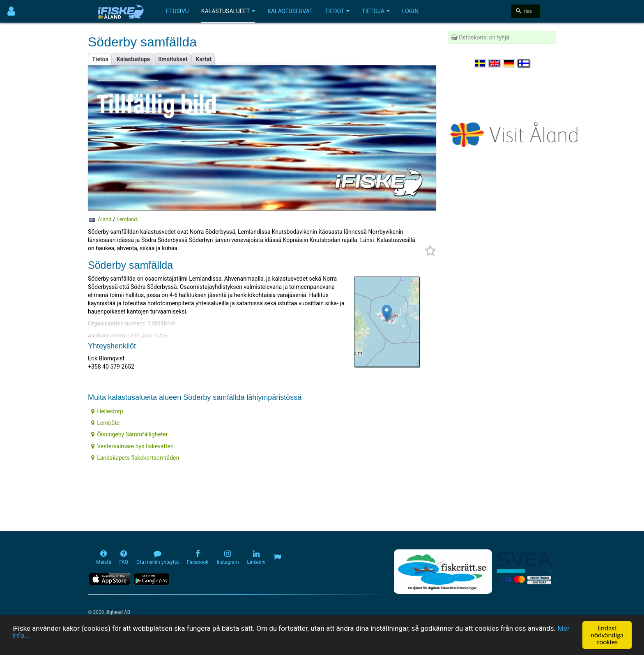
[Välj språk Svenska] (481, 63)
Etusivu (177, 11)
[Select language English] (495, 63)
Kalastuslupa (133, 59)
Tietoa (100, 59)
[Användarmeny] (11, 11)
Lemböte (105, 423)
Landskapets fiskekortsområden (135, 458)
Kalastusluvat (290, 11)
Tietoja (376, 11)
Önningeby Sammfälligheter (129, 434)
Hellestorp (107, 411)
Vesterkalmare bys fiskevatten (132, 446)
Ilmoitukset (173, 59)
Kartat (204, 59)
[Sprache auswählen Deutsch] (510, 63)
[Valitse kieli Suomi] (524, 63)
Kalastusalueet (228, 11)
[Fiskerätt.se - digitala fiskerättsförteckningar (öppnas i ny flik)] (443, 572)
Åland (105, 219)
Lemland (126, 219)
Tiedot (337, 11)
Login (410, 11)
